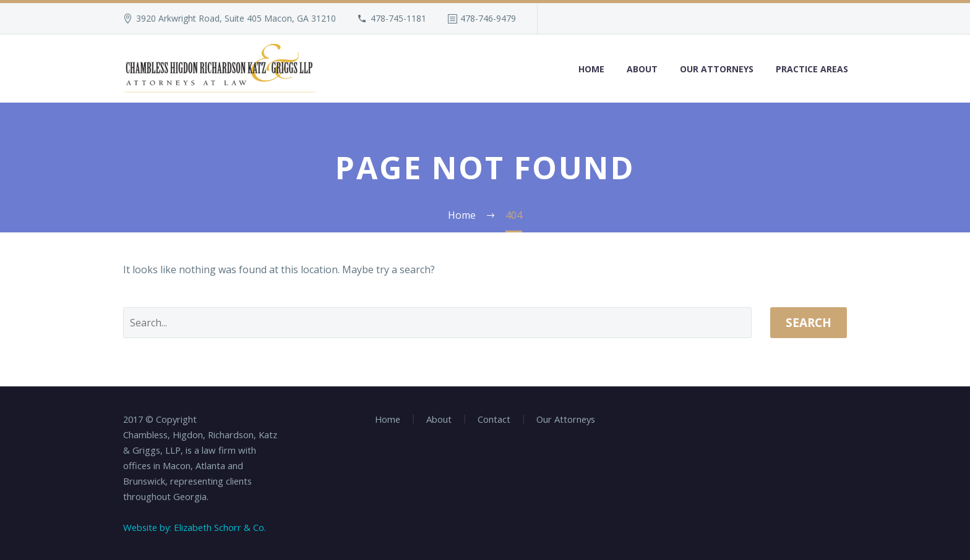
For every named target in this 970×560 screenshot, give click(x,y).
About (642, 69)
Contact (494, 419)
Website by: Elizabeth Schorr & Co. (195, 527)
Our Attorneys (717, 69)
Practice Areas (812, 69)
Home (591, 69)
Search (809, 323)
